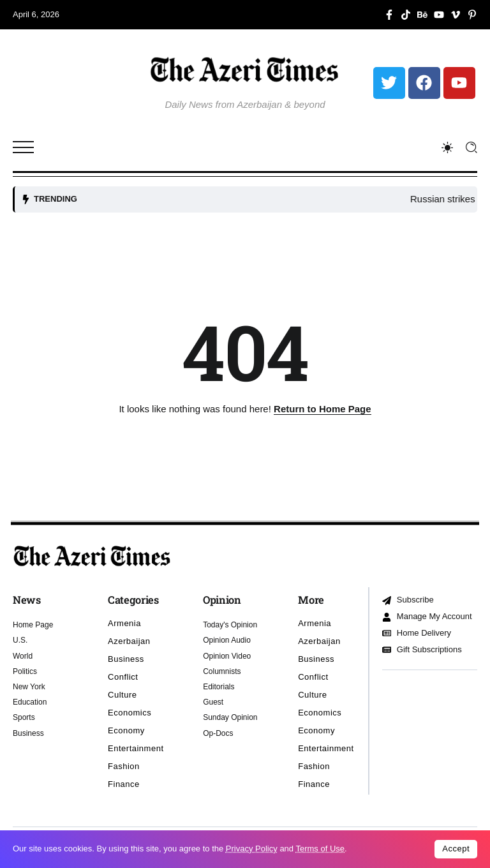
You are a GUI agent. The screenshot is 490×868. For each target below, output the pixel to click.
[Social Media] (389, 15)
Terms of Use (320, 849)
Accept (456, 849)
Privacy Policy (252, 849)
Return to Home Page (323, 409)
